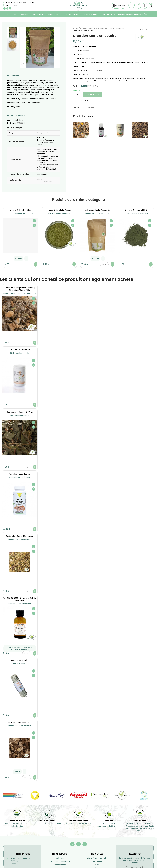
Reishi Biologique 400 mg (20, 474)
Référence (11, 123)
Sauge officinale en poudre (59, 210)
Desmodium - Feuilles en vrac (20, 412)
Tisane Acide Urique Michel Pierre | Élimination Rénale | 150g (20, 289)
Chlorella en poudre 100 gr (136, 210)
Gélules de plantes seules (20, 353)
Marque (10, 120)
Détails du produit (16, 115)
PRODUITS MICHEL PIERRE (20, 415)
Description (13, 76)
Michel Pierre (20, 120)
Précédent (141, 29)
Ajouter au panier (93, 95)
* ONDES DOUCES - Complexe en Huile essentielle (20, 599)
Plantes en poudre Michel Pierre (21, 213)
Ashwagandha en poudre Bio (98, 210)
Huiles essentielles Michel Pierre (20, 604)
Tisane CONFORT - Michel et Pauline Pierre (20, 293)
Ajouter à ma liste (82, 101)
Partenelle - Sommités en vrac (20, 536)
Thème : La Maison (20, 663)
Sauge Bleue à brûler (20, 660)
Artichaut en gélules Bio (20, 350)
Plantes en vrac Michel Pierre (20, 539)
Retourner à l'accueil (144, 29)
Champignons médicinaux (20, 477)
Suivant (146, 29)
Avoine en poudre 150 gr (21, 210)
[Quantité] (77, 95)
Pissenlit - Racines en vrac (20, 722)
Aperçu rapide (34, 225)
